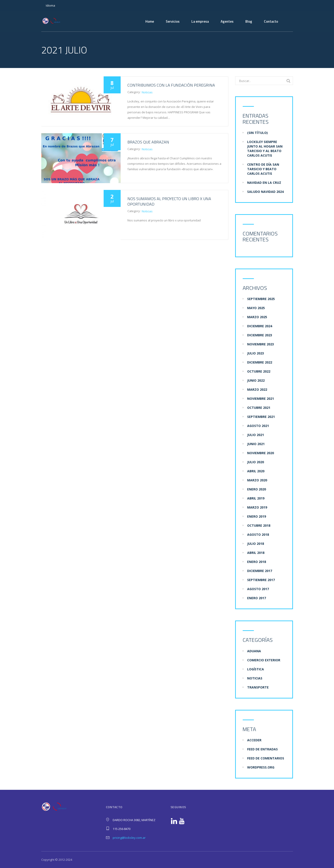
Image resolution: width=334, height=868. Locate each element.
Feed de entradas (262, 749)
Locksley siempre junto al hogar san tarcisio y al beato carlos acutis (265, 149)
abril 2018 (256, 553)
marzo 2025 (257, 317)
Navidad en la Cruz (264, 183)
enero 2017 (257, 598)
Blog (249, 21)
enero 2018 (257, 562)
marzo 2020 (257, 480)
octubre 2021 (259, 408)
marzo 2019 (257, 507)
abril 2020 (256, 471)
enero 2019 (257, 516)
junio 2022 (256, 380)
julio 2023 (256, 353)
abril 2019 (256, 498)
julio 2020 (256, 462)
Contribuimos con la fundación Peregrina (171, 85)
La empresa (200, 21)
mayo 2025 (256, 308)
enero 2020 (257, 489)
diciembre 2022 (260, 362)
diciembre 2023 (260, 335)
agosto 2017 (258, 589)
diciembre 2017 (260, 571)
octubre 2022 (259, 371)
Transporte (258, 687)
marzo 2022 (257, 389)
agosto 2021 (258, 426)
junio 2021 (256, 444)
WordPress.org (261, 767)
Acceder (254, 740)
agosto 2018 (258, 535)
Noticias (147, 92)
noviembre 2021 (261, 399)
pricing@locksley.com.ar (129, 838)
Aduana (254, 651)
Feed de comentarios (266, 758)
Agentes (227, 21)
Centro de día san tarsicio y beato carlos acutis (263, 169)
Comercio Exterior (264, 660)
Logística (256, 669)
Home (150, 21)
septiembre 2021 (261, 417)
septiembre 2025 (261, 299)
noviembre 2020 (261, 453)
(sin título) (257, 133)
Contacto (271, 21)
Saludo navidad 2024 (265, 192)
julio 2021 (256, 435)
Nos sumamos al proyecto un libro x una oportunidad (169, 201)
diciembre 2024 (260, 326)
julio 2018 (256, 544)
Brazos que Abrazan (148, 142)
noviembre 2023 (261, 344)
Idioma (50, 5)
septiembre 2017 (261, 580)
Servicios (173, 21)
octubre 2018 (259, 525)
